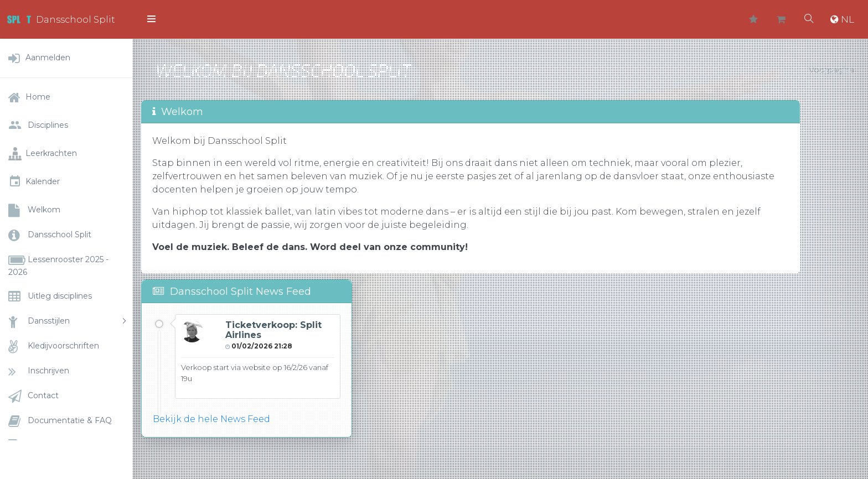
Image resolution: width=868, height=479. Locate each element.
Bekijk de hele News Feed (211, 419)
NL (842, 19)
